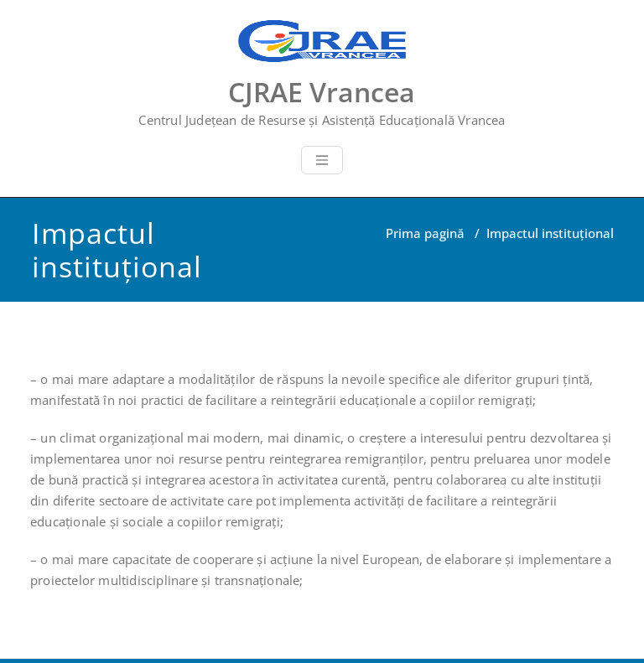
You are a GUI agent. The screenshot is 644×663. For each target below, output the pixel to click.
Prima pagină (425, 233)
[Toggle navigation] (322, 160)
